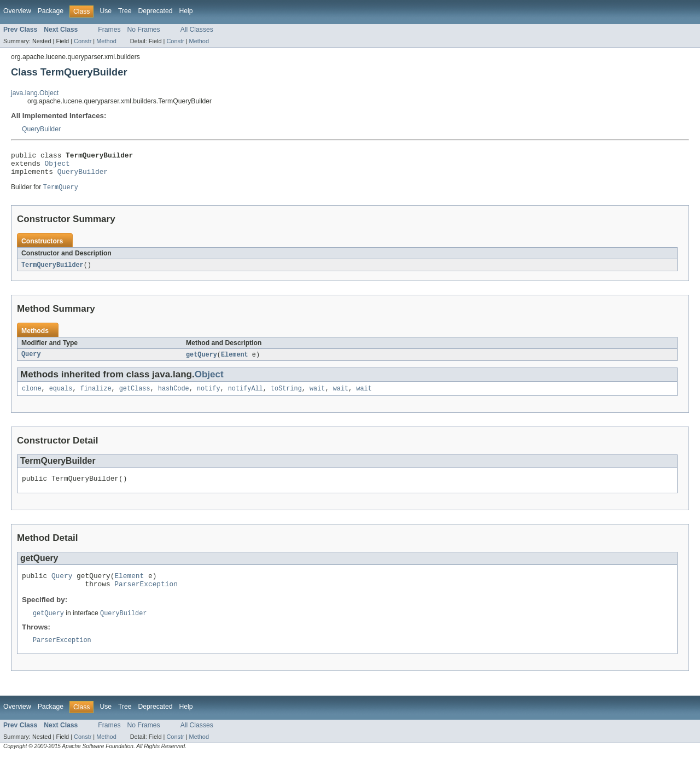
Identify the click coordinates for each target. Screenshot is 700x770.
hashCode (174, 396)
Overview (17, 11)
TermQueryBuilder (52, 271)
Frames (109, 30)
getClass (135, 396)
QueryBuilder (41, 129)
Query (31, 361)
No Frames (144, 30)
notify (209, 396)
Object (57, 166)
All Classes (197, 30)
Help (186, 11)
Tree (125, 11)
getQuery (202, 361)
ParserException (146, 596)
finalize (96, 396)
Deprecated (156, 11)
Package (51, 11)
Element (235, 361)
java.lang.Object (35, 93)
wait (317, 396)
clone (32, 396)
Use (106, 11)
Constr (83, 41)
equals (61, 396)
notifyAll (246, 396)
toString (286, 396)
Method (106, 41)
